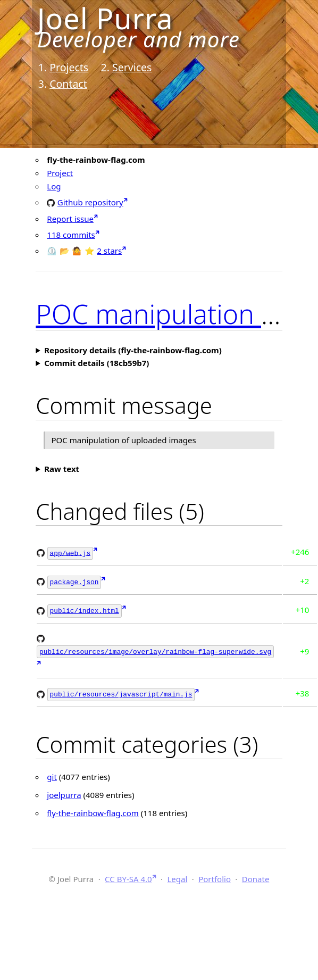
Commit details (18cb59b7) (97, 363)
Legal (177, 875)
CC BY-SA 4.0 (128, 875)
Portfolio (215, 875)
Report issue (70, 219)
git (52, 773)
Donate (256, 875)
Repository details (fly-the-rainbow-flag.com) (133, 350)
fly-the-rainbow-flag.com (93, 809)
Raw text (62, 469)
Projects (69, 67)
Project (60, 173)
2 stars (109, 251)
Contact (68, 84)
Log (54, 186)
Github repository (90, 202)
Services (132, 67)
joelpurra (64, 791)
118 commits (71, 235)
